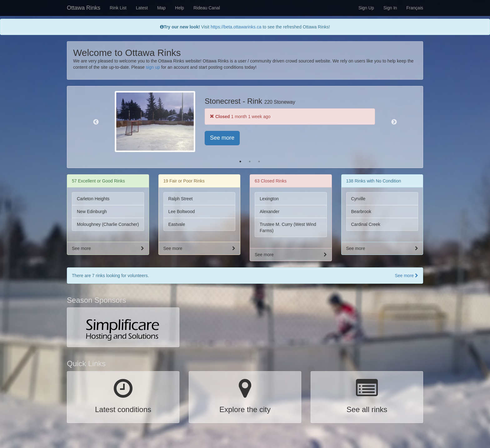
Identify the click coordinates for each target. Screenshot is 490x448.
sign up (153, 67)
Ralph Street (181, 199)
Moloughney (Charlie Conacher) (108, 224)
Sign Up (366, 8)
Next (394, 122)
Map (161, 8)
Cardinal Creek (366, 224)
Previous (96, 122)
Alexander (270, 212)
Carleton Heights (93, 199)
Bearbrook (361, 212)
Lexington (269, 199)
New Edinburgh (92, 212)
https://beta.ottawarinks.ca (236, 27)
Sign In (390, 8)
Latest (142, 8)
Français (415, 8)
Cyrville (358, 199)
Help (180, 8)
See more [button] (222, 138)
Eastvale (177, 224)
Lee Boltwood (182, 212)
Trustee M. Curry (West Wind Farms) (288, 227)
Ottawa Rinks (84, 8)
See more (406, 276)
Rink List (118, 8)
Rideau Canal (207, 8)
